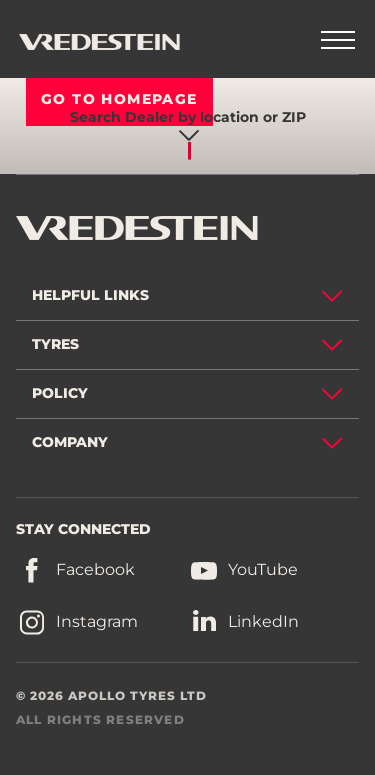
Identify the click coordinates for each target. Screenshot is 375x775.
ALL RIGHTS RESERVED (100, 719)
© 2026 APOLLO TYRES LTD (111, 695)
